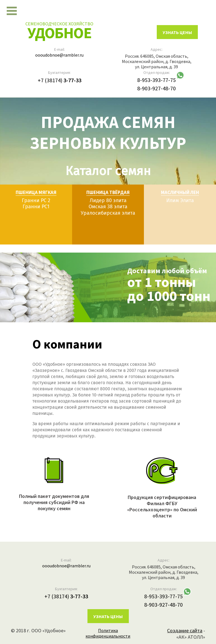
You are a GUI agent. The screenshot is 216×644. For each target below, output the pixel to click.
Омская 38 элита (108, 207)
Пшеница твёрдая (108, 192)
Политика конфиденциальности (108, 633)
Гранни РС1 (36, 207)
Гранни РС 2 (36, 200)
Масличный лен (180, 192)
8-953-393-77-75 (156, 80)
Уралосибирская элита (108, 213)
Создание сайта (185, 631)
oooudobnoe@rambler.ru (59, 55)
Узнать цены (108, 617)
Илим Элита (180, 200)
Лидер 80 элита (108, 200)
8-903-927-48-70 (156, 89)
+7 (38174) (60, 80)
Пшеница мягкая (36, 192)
